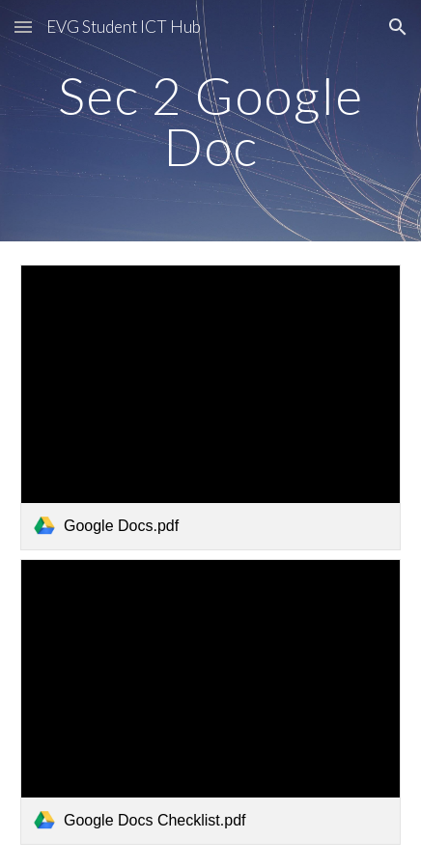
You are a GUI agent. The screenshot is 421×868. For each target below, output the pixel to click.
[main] (210, 121)
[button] (23, 27)
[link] (210, 407)
